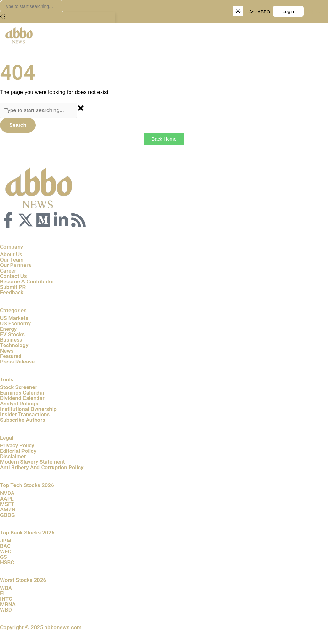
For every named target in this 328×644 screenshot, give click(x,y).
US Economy (15, 323)
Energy (8, 329)
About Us (11, 254)
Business (11, 340)
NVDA (7, 493)
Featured (11, 356)
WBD (6, 610)
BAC (5, 546)
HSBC (7, 562)
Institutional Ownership (28, 409)
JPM (6, 541)
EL (3, 593)
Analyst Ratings (19, 404)
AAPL (7, 499)
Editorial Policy (18, 451)
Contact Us (13, 276)
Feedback (12, 292)
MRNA (8, 604)
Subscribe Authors (23, 420)
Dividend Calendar (22, 398)
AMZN (8, 509)
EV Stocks (12, 334)
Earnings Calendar (22, 393)
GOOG (8, 515)
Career (8, 271)
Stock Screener (19, 387)
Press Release (17, 362)
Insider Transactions (25, 414)
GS (4, 557)
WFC (6, 551)
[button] (323, 35)
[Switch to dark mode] (238, 11)
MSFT (7, 504)
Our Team (12, 260)
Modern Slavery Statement (33, 462)
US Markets (14, 318)
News (7, 351)
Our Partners (16, 265)
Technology (14, 345)
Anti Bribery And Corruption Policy (42, 467)
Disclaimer (13, 456)
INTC (6, 599)
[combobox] (32, 6)
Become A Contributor (27, 281)
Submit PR (13, 287)
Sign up (315, 11)
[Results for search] (57, 18)
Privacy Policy (17, 445)
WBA (6, 588)
